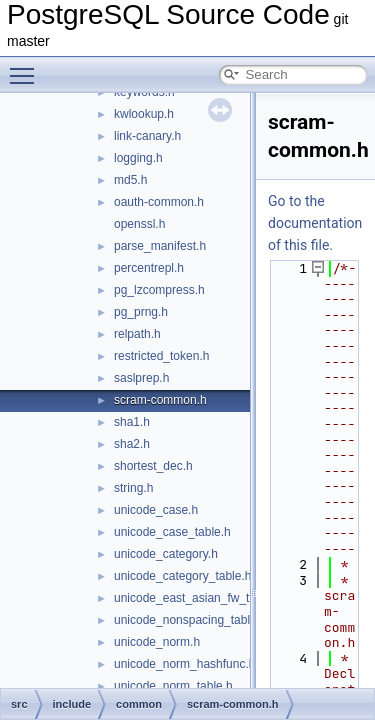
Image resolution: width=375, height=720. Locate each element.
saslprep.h (141, 378)
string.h (133, 488)
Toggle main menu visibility (27, 67)
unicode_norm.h (157, 642)
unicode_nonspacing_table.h (190, 620)
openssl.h (139, 224)
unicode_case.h (156, 510)
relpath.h (137, 334)
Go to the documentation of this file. (315, 223)
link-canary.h (147, 136)
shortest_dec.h (153, 466)
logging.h (138, 158)
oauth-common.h (159, 202)
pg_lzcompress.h (159, 290)
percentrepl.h (149, 268)
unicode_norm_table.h (173, 686)
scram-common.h (160, 400)
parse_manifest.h (160, 246)
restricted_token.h (161, 356)
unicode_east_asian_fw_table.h (198, 598)
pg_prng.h (141, 312)
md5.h (130, 180)
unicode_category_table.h (182, 576)
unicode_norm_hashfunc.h (184, 664)
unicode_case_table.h (172, 532)
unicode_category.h (166, 554)
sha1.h (132, 422)
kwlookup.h (144, 114)
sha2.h (132, 444)
